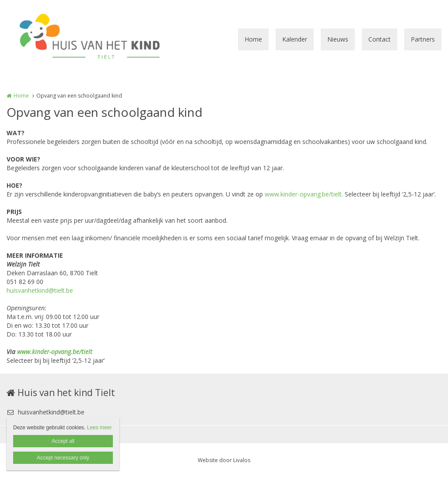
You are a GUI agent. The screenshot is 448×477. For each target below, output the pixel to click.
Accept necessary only (63, 458)
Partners (423, 39)
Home (253, 39)
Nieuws (338, 39)
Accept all (63, 441)
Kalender (295, 39)
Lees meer (100, 428)
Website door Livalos (224, 460)
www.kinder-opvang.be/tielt (303, 194)
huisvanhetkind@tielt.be (40, 290)
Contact (380, 39)
